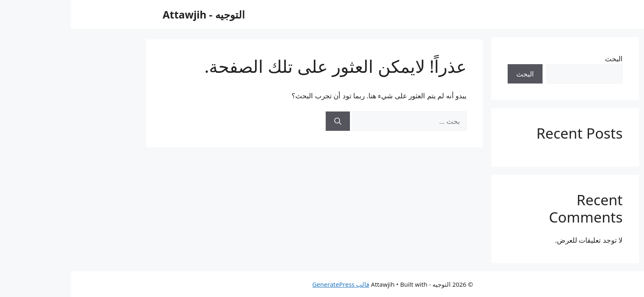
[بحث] (267, 121)
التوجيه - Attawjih (133, 14)
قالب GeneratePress (270, 284)
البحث (543, 59)
